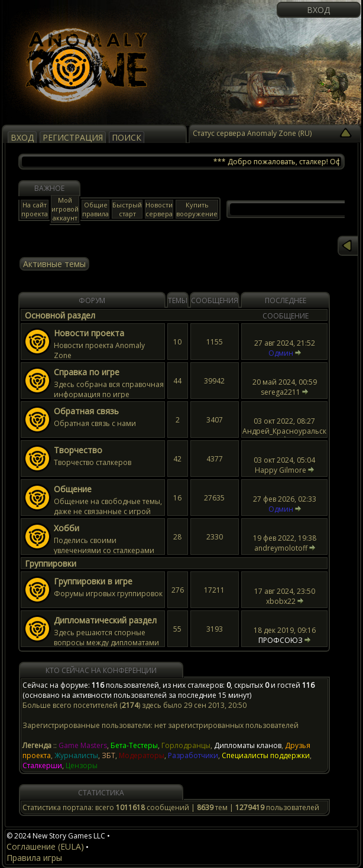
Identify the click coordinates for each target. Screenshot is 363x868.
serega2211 (281, 392)
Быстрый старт (127, 209)
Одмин (281, 353)
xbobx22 (281, 601)
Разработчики (193, 755)
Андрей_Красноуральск (284, 431)
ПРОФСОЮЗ (281, 640)
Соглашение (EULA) (45, 846)
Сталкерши (42, 765)
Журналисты (76, 755)
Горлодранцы (186, 745)
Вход (318, 10)
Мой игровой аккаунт (65, 209)
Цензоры (82, 765)
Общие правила (95, 209)
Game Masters (83, 745)
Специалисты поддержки (266, 755)
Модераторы (142, 755)
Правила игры (34, 858)
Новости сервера (159, 209)
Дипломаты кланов (248, 745)
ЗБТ (108, 755)
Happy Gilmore (281, 470)
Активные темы (54, 264)
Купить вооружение (197, 209)
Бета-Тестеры (134, 745)
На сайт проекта (35, 209)
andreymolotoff (281, 548)
